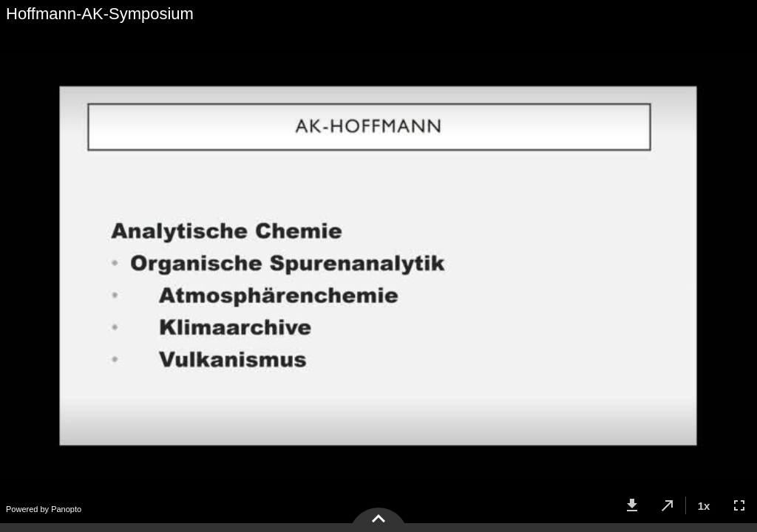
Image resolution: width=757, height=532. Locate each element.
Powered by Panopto (44, 509)
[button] (632, 505)
